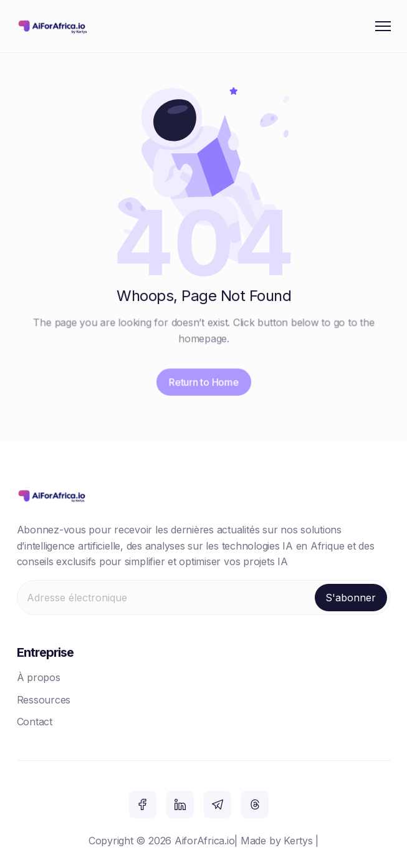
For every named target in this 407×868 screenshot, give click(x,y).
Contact (35, 722)
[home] (54, 26)
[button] (383, 26)
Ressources (44, 700)
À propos (39, 677)
